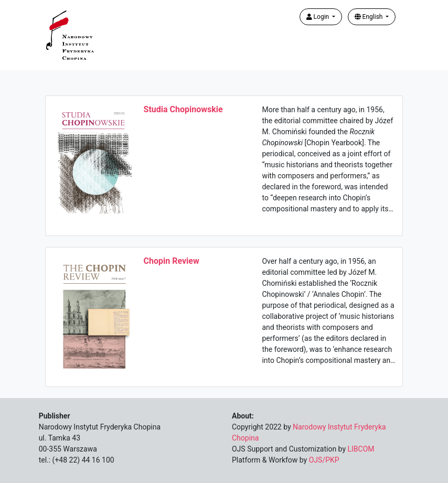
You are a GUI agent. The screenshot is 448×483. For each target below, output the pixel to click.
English (370, 17)
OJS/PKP (324, 460)
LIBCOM (361, 449)
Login (319, 17)
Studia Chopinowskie (183, 109)
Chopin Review (172, 261)
